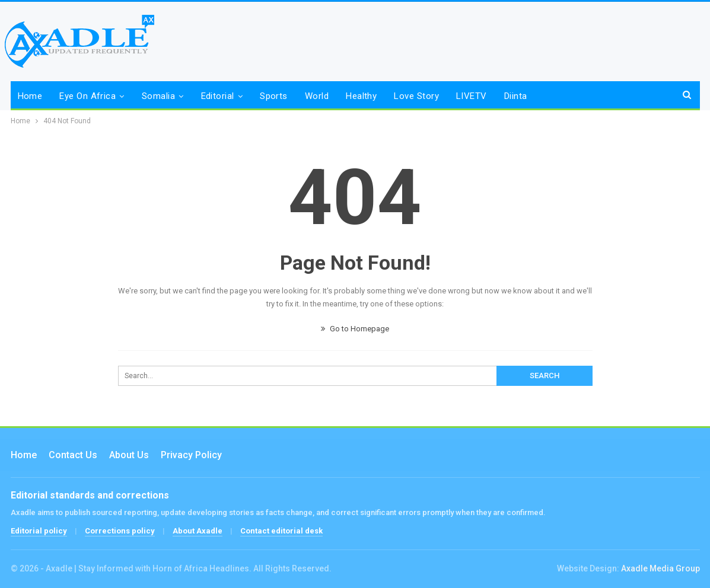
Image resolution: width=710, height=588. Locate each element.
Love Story (416, 96)
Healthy (361, 96)
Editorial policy (39, 531)
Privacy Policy (191, 455)
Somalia (158, 96)
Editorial (218, 96)
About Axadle (198, 531)
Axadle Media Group (660, 568)
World (317, 96)
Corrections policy (120, 531)
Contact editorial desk (281, 531)
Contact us (73, 455)
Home (30, 96)
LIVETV (472, 96)
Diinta (516, 96)
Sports (274, 96)
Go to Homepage (355, 329)
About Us (129, 455)
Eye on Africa (87, 96)
